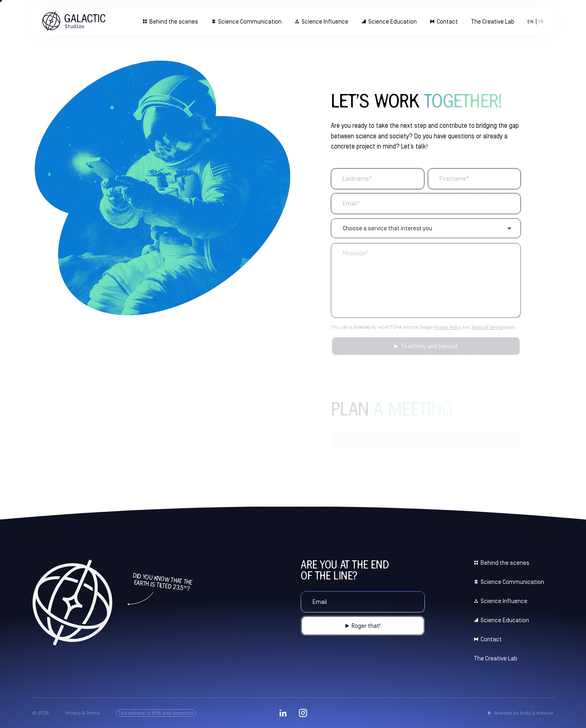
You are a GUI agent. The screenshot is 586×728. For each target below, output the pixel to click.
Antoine (545, 713)
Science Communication (250, 21)
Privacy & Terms (82, 713)
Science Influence (325, 21)
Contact (447, 21)
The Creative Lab (493, 21)
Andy (525, 713)
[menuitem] (530, 22)
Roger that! (366, 626)
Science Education (392, 21)
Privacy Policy (447, 330)
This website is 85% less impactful (156, 713)
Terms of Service (487, 330)
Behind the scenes (174, 21)
